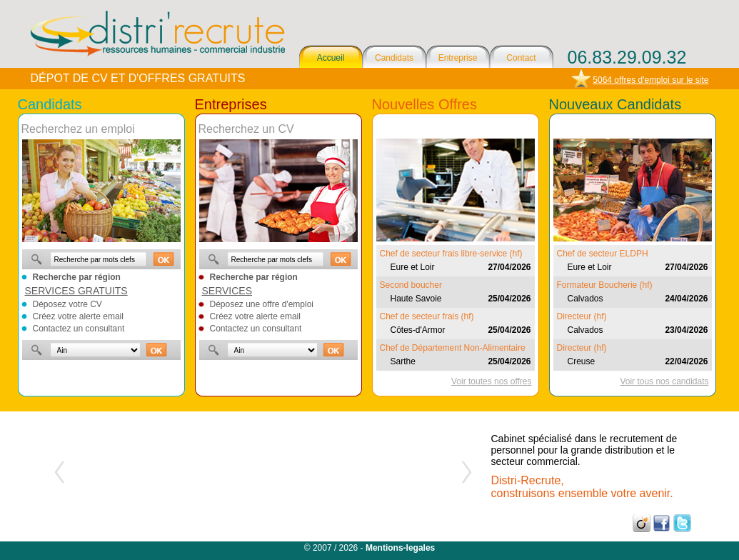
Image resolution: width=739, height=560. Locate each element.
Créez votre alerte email (78, 316)
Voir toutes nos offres (492, 381)
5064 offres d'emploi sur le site (650, 80)
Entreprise (458, 58)
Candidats (394, 58)
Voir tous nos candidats (664, 381)
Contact (521, 58)
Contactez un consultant (79, 329)
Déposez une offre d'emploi (262, 304)
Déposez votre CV (67, 304)
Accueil (331, 58)
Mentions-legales (400, 548)
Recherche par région (77, 277)
